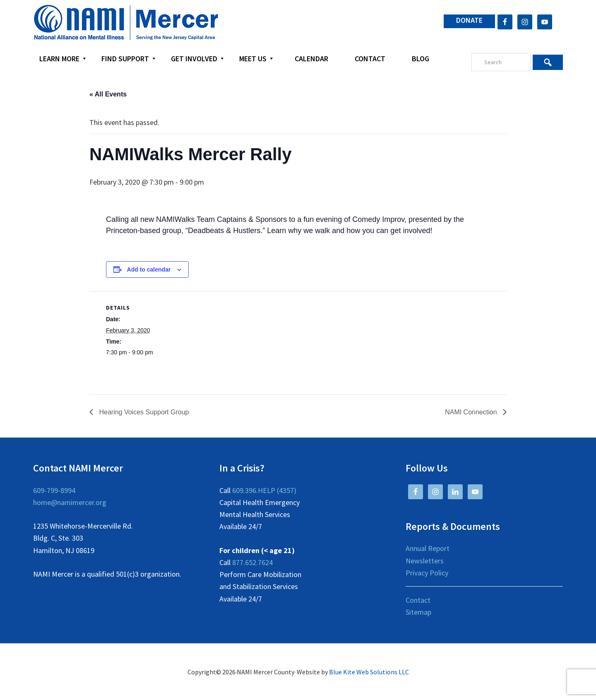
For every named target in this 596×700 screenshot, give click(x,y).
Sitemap (418, 612)
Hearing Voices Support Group (143, 412)
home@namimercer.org (70, 502)
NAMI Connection (472, 412)
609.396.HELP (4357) (264, 490)
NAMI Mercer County (126, 23)
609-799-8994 (54, 490)
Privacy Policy (427, 573)
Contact (418, 600)
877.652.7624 (252, 562)
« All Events (108, 94)
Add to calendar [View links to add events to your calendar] (149, 269)
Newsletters (425, 561)
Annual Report (428, 548)
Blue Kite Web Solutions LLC (369, 672)
